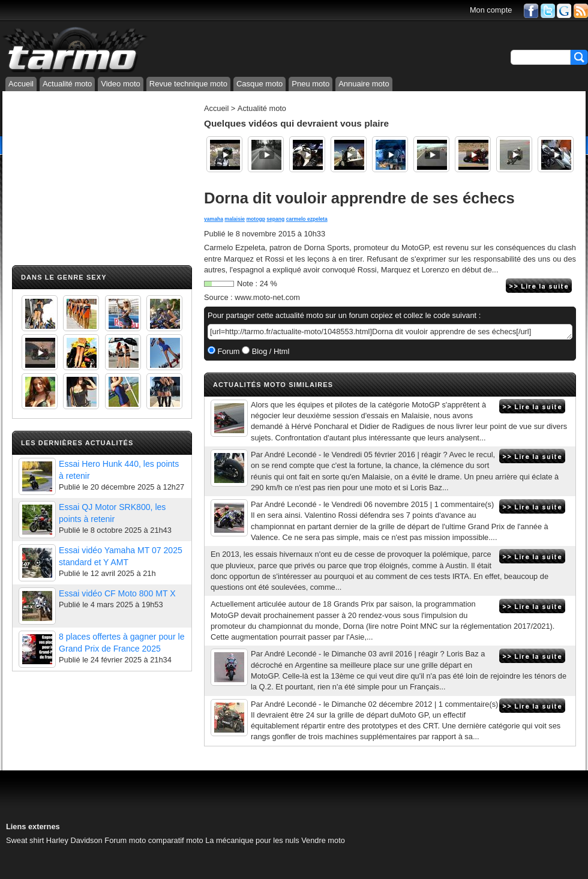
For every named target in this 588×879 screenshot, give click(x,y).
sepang (275, 219)
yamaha (214, 219)
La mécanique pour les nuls (252, 840)
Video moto (121, 84)
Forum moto (125, 840)
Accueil (21, 84)
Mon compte (491, 10)
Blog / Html (269, 351)
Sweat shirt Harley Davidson (54, 840)
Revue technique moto (188, 84)
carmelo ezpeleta (307, 219)
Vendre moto (323, 840)
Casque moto (259, 84)
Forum (228, 351)
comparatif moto (176, 840)
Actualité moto (67, 84)
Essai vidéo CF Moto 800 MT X (117, 593)
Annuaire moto (364, 84)
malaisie (235, 219)
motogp (256, 219)
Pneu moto (310, 84)
